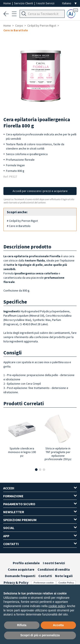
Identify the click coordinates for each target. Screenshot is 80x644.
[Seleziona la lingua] (69, 3)
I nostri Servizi (45, 3)
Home (7, 3)
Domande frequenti (20, 576)
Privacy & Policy (16, 582)
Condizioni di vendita (54, 569)
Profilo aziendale (26, 563)
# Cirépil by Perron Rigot (22, 221)
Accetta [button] (58, 625)
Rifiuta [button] (22, 625)
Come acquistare (21, 569)
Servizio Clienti (24, 3)
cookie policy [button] (57, 606)
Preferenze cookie (44, 583)
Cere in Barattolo (16, 30)
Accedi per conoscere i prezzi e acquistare (40, 191)
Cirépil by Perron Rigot (42, 26)
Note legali (64, 576)
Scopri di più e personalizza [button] (40, 635)
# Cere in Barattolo (19, 226)
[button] (36, 470)
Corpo (19, 26)
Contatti (45, 576)
